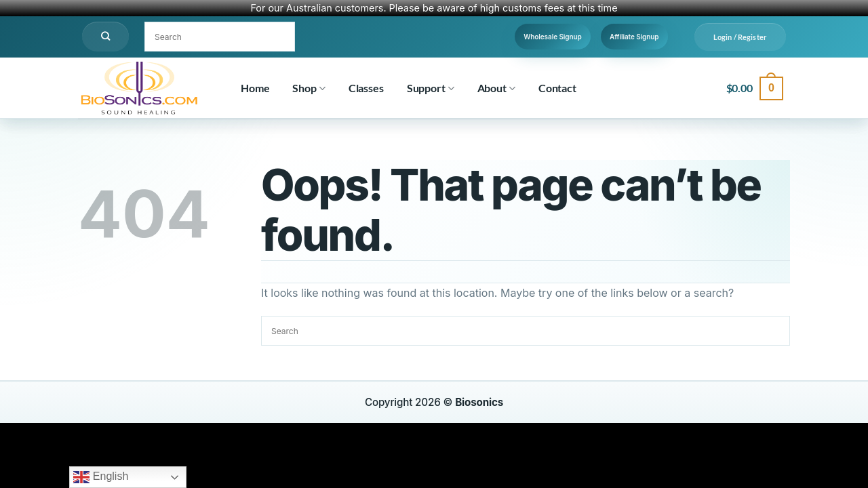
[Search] (105, 37)
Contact (557, 88)
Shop (309, 88)
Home (255, 88)
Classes (366, 88)
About (496, 88)
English (101, 477)
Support (431, 88)
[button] (740, 37)
